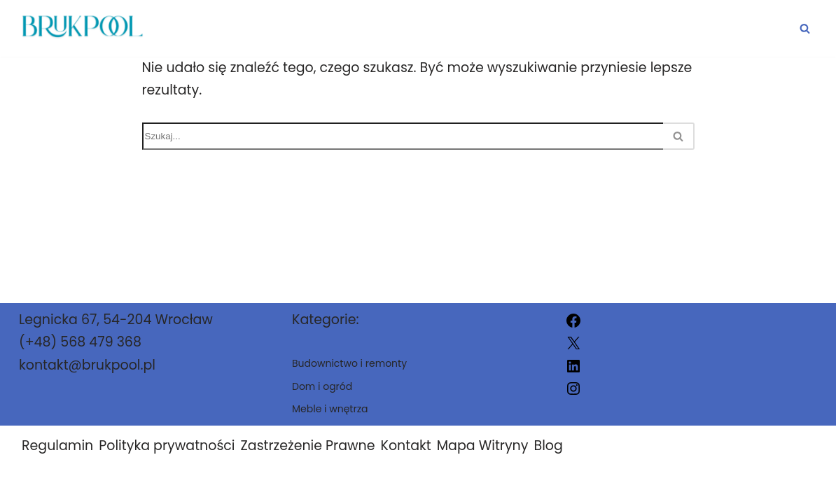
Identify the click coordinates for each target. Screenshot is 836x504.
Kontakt (406, 446)
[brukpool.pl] (81, 28)
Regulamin (57, 446)
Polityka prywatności (167, 446)
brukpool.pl (566, 485)
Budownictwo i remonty (531, 28)
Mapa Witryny (483, 446)
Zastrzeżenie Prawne (308, 446)
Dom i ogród (347, 28)
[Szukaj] (805, 28)
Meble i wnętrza (727, 28)
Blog (548, 446)
